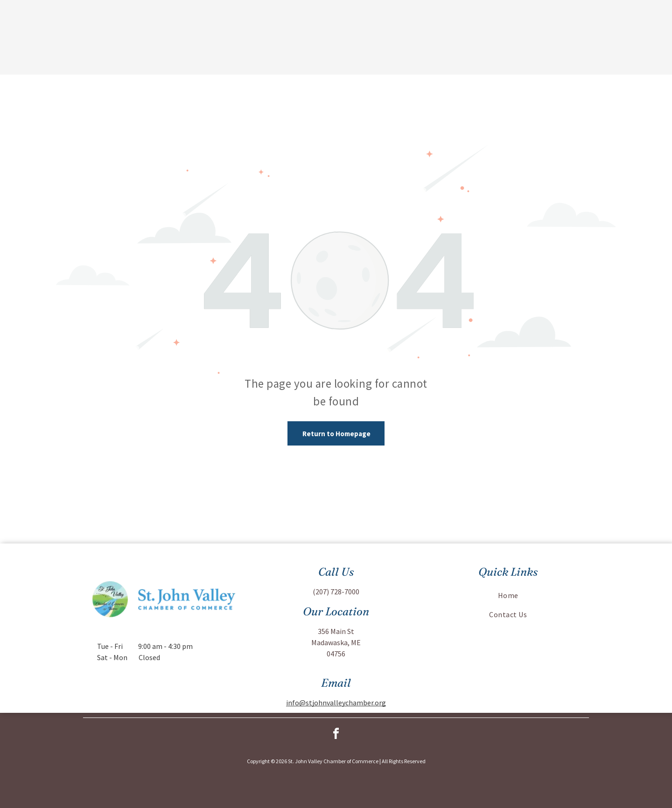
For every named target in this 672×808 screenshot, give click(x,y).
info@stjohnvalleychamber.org (336, 703)
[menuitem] (508, 595)
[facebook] (336, 735)
